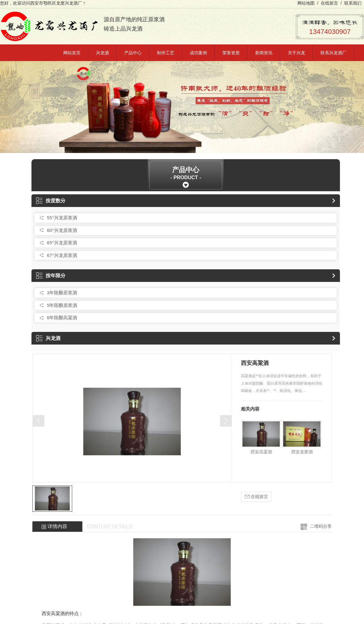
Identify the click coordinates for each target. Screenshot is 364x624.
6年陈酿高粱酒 (62, 318)
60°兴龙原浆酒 (62, 230)
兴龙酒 (102, 53)
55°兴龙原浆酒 (62, 218)
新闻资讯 (264, 53)
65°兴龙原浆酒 (62, 243)
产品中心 (133, 53)
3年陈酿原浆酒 (62, 293)
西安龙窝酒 (302, 452)
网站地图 (306, 3)
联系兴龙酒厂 (333, 53)
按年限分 (51, 276)
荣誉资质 (231, 53)
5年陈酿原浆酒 (62, 305)
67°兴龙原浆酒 (62, 255)
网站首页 (72, 53)
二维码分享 (321, 526)
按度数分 (51, 201)
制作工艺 (166, 53)
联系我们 (353, 3)
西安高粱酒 (261, 452)
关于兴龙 (296, 53)
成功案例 (198, 53)
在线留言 (329, 3)
